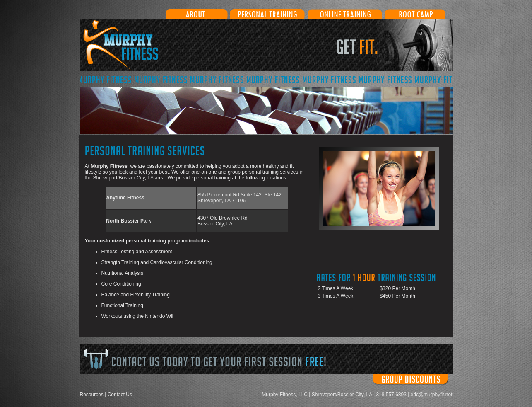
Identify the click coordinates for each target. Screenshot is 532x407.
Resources (92, 395)
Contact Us (120, 395)
